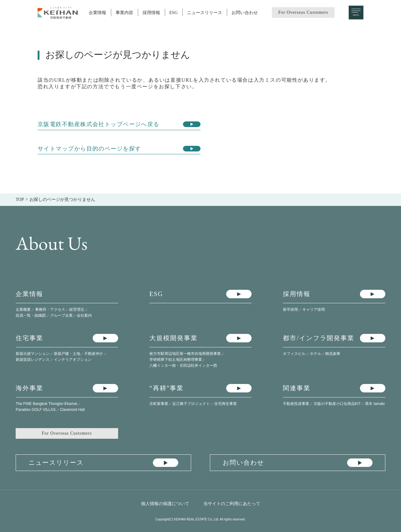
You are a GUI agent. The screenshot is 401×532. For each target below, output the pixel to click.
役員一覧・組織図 (31, 315)
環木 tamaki (375, 404)
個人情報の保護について (165, 504)
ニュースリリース (205, 13)
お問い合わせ (245, 13)
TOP (20, 199)
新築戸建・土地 (67, 354)
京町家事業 (159, 404)
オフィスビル (294, 354)
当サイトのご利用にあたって (232, 504)
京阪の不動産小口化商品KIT (337, 404)
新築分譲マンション (33, 354)
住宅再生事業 (226, 404)
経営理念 (77, 309)
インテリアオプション (73, 360)
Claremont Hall (72, 410)
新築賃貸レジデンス (33, 360)
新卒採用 (290, 309)
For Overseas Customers (303, 12)
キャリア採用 (314, 309)
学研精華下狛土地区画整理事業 (176, 360)
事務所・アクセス (50, 309)
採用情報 (151, 13)
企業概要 (23, 309)
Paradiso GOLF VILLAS (36, 410)
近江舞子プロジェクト (191, 404)
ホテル (315, 354)
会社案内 (84, 315)
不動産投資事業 (296, 404)
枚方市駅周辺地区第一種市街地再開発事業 (185, 354)
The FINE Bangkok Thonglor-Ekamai (46, 404)
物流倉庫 (333, 354)
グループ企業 (61, 315)
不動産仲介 (94, 354)
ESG (174, 13)
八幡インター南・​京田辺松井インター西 (183, 366)
